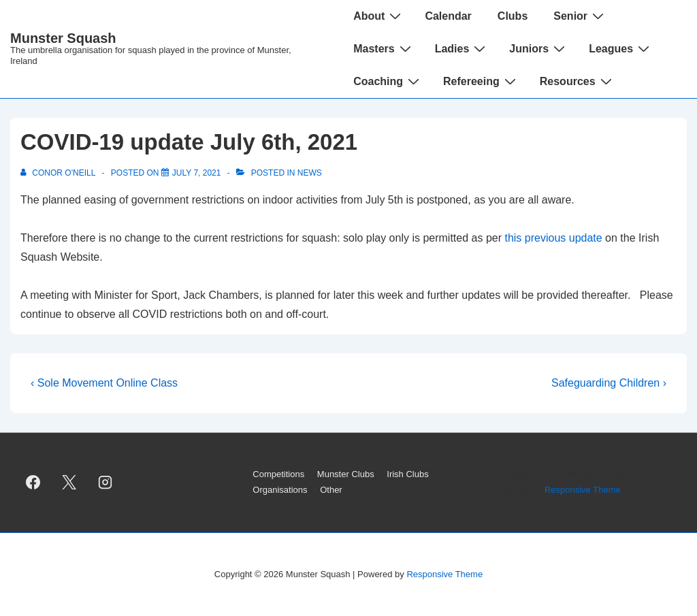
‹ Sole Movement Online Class (104, 383)
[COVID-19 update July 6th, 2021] (197, 173)
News (310, 173)
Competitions (278, 474)
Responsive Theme (583, 490)
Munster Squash (63, 38)
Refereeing (481, 81)
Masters (384, 48)
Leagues (621, 48)
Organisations (280, 490)
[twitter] (69, 483)
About (379, 16)
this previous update (553, 238)
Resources (578, 81)
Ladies (462, 48)
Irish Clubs (407, 474)
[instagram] (106, 483)
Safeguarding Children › (609, 383)
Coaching (388, 81)
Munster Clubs (346, 474)
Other (331, 490)
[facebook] (33, 483)
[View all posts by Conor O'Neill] (59, 173)
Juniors (539, 48)
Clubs (513, 16)
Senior (580, 16)
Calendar (448, 16)
